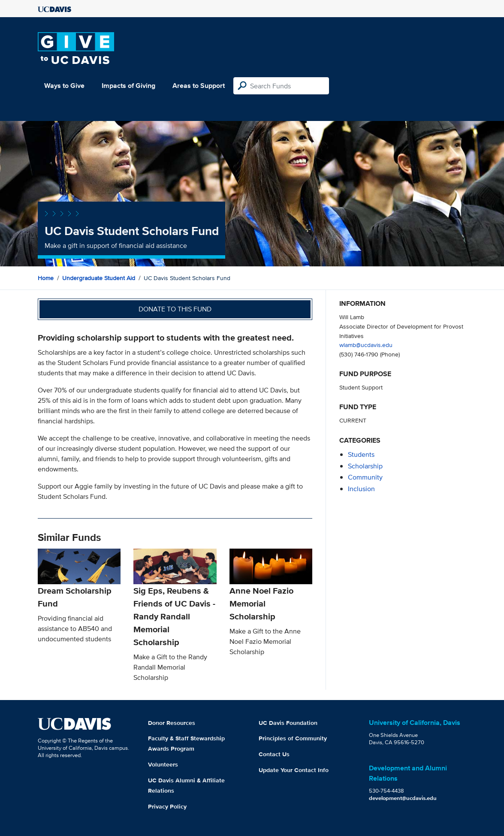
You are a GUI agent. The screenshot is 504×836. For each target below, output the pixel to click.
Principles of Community (293, 738)
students (361, 454)
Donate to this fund (175, 309)
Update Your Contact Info (294, 770)
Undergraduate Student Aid (99, 278)
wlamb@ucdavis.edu (366, 345)
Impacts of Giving (128, 86)
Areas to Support (199, 86)
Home (46, 278)
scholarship (365, 466)
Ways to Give (64, 86)
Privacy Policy (167, 806)
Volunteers (163, 764)
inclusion (361, 489)
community (365, 477)
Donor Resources (172, 723)
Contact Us (274, 754)
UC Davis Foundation (288, 723)
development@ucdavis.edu (403, 798)
